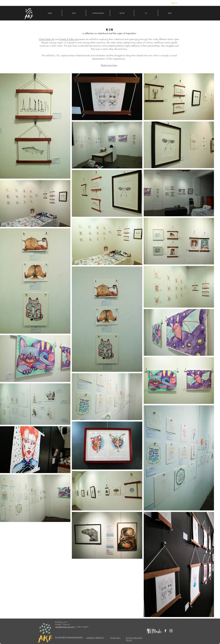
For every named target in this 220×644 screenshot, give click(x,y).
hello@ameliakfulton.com (65, 627)
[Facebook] (165, 631)
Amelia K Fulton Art (69, 39)
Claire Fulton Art (46, 39)
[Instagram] (171, 631)
